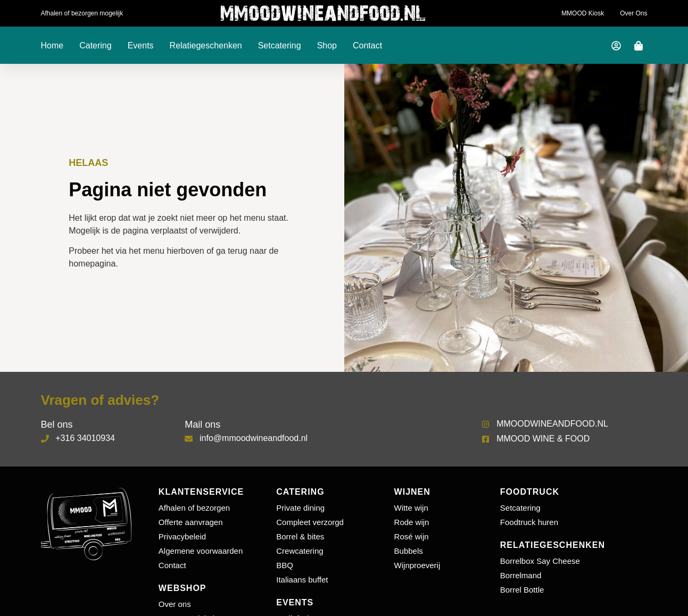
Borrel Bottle (522, 590)
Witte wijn (411, 508)
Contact (367, 45)
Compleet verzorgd (310, 522)
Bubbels (409, 551)
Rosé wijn (412, 536)
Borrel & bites (300, 536)
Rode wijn (412, 522)
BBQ (285, 565)
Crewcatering (300, 551)
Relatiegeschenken (206, 45)
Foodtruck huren (529, 522)
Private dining (300, 508)
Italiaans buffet (302, 580)
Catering (95, 45)
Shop (327, 45)
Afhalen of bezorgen (194, 508)
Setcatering (280, 45)
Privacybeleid (182, 536)
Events (141, 45)
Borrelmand (521, 575)
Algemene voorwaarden (201, 551)
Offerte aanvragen (191, 522)
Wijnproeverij (417, 565)
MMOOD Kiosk (583, 13)
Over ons (633, 13)
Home (52, 45)
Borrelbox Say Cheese (540, 561)
